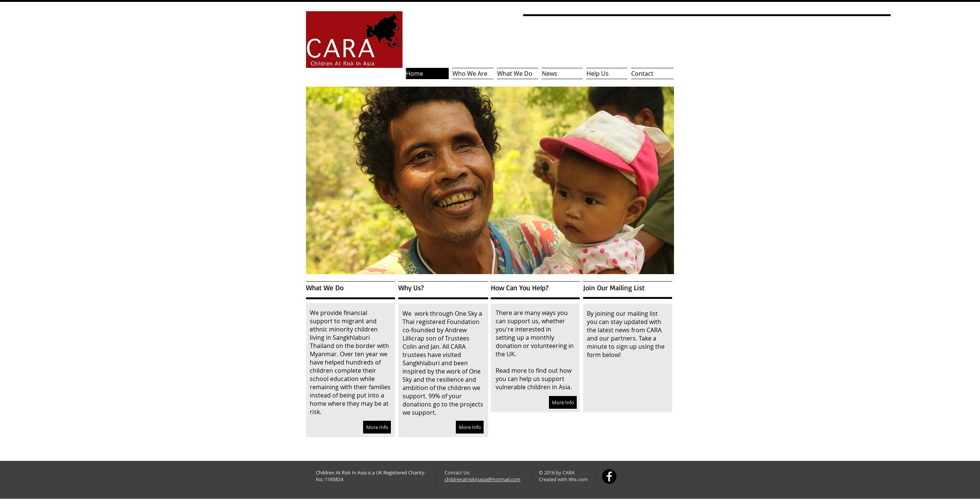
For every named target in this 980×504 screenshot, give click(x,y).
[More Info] (377, 427)
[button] (490, 180)
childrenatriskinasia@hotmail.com (482, 479)
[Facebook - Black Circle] (609, 476)
